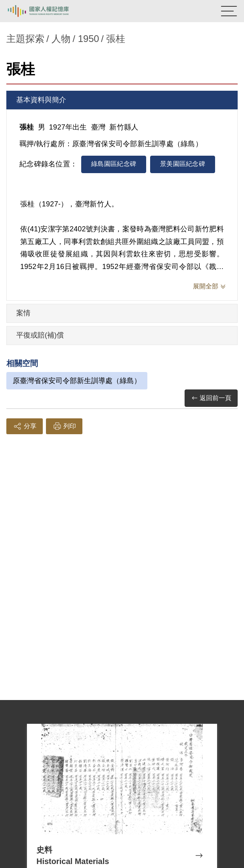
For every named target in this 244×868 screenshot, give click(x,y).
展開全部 (206, 286)
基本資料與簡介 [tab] (41, 100)
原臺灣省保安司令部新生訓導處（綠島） (77, 381)
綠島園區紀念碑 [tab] (114, 164)
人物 (61, 39)
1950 (89, 39)
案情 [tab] (23, 313)
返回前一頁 (211, 398)
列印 (64, 426)
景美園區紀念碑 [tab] (183, 164)
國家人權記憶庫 (46, 11)
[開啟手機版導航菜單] (229, 11)
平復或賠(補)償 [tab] (40, 335)
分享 (25, 426)
